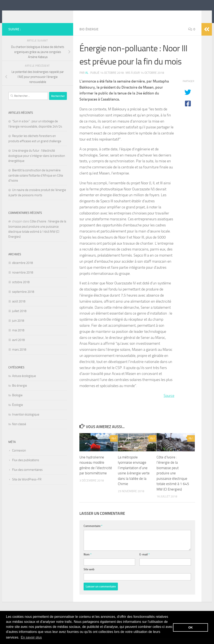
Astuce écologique (24, 382)
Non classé (19, 430)
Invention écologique (26, 421)
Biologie (17, 401)
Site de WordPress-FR (27, 486)
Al (87, 79)
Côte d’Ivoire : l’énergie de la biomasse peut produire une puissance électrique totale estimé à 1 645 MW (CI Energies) (173, 479)
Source (169, 402)
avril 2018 (18, 346)
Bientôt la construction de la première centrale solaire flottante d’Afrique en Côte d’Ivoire (36, 182)
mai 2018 (18, 337)
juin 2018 (18, 327)
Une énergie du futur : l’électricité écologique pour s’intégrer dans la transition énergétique (37, 162)
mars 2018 (19, 356)
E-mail (145, 561)
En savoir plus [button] (31, 637)
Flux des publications (26, 466)
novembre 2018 (23, 279)
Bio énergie (89, 35)
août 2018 (19, 308)
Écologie (18, 411)
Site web (89, 576)
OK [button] (191, 627)
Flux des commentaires (27, 476)
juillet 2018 (19, 317)
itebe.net (25, 14)
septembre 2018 (23, 298)
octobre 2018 (21, 288)
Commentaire (93, 532)
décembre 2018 (22, 269)
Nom (88, 561)
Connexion (19, 457)
